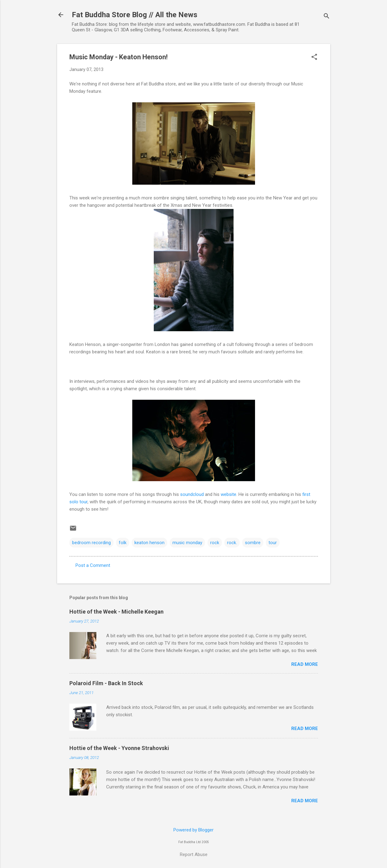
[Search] (327, 17)
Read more (305, 664)
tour (273, 543)
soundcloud (192, 494)
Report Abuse (194, 854)
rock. (232, 543)
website (228, 494)
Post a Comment (93, 565)
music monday (187, 543)
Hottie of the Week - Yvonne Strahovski (119, 748)
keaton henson (149, 543)
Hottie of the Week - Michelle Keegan (116, 612)
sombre (253, 543)
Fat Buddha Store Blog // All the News (135, 15)
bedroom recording (91, 543)
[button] (314, 57)
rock (215, 543)
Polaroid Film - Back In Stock (106, 683)
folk (123, 543)
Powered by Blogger (193, 830)
